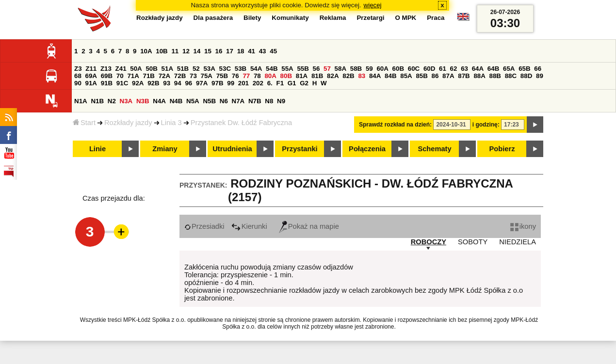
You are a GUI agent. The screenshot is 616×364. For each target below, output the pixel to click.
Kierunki (249, 226)
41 (251, 51)
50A (136, 69)
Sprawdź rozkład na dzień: (395, 125)
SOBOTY (473, 242)
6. (270, 83)
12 (186, 51)
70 (120, 76)
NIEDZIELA (518, 242)
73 (193, 76)
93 (167, 83)
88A (479, 76)
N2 (112, 101)
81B (317, 76)
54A (256, 69)
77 (246, 76)
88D (526, 76)
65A (509, 69)
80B (286, 76)
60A (382, 69)
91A (91, 83)
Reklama (333, 18)
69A (91, 76)
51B (183, 69)
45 (273, 51)
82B (348, 76)
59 (369, 69)
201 (243, 83)
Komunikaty (290, 18)
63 (464, 69)
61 (443, 69)
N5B (209, 101)
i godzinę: (486, 125)
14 (197, 51)
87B (464, 76)
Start (84, 123)
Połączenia (367, 149)
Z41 (121, 69)
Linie (97, 149)
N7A (238, 101)
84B (390, 76)
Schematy (434, 149)
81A (302, 76)
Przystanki (300, 149)
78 (257, 76)
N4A (159, 101)
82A (333, 76)
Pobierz (502, 149)
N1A (81, 101)
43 (263, 51)
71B (149, 76)
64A (478, 69)
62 (454, 69)
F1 (280, 83)
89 (540, 76)
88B (495, 76)
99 (231, 83)
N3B (143, 101)
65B (524, 69)
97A (202, 83)
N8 (269, 101)
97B (217, 83)
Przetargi (370, 18)
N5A (193, 101)
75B (222, 76)
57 (327, 69)
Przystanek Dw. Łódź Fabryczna (241, 123)
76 (235, 76)
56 (316, 69)
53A (209, 69)
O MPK (406, 18)
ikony (523, 226)
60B (398, 69)
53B (241, 69)
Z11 (91, 69)
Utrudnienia (232, 149)
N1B (97, 101)
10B (162, 51)
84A (375, 76)
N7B (255, 101)
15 (208, 51)
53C (225, 69)
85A (406, 76)
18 (241, 51)
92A (138, 83)
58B (356, 69)
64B (493, 69)
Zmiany (165, 149)
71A (133, 76)
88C (511, 76)
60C (414, 69)
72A (164, 76)
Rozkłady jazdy (128, 123)
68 (78, 76)
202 (258, 83)
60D (429, 69)
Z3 (78, 69)
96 (188, 83)
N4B (176, 101)
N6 (224, 101)
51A (167, 69)
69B (107, 76)
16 (219, 51)
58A (340, 69)
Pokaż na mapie (309, 226)
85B (421, 76)
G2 (304, 83)
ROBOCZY (429, 242)
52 (196, 69)
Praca (436, 18)
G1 (292, 83)
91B (107, 83)
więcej (373, 5)
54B (272, 69)
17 (230, 51)
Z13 (106, 69)
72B (180, 76)
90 (78, 83)
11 (175, 51)
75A (207, 76)
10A (146, 51)
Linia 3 (171, 123)
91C (122, 83)
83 (362, 76)
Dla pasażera (213, 18)
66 (538, 69)
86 (435, 76)
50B (151, 69)
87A (448, 76)
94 (178, 83)
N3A (126, 101)
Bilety (252, 18)
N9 (281, 101)
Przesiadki (204, 226)
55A (287, 69)
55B (303, 69)
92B (153, 83)
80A (270, 76)
